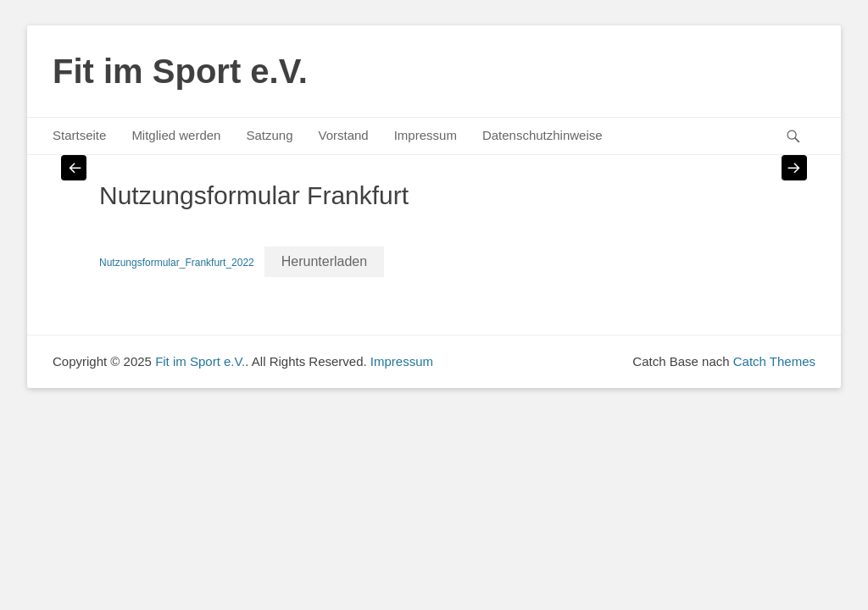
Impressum (426, 135)
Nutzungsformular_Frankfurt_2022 (177, 263)
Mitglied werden (176, 135)
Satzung (269, 135)
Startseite (79, 135)
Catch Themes (774, 361)
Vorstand (343, 135)
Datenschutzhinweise (542, 135)
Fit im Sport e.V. (180, 71)
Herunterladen (324, 261)
